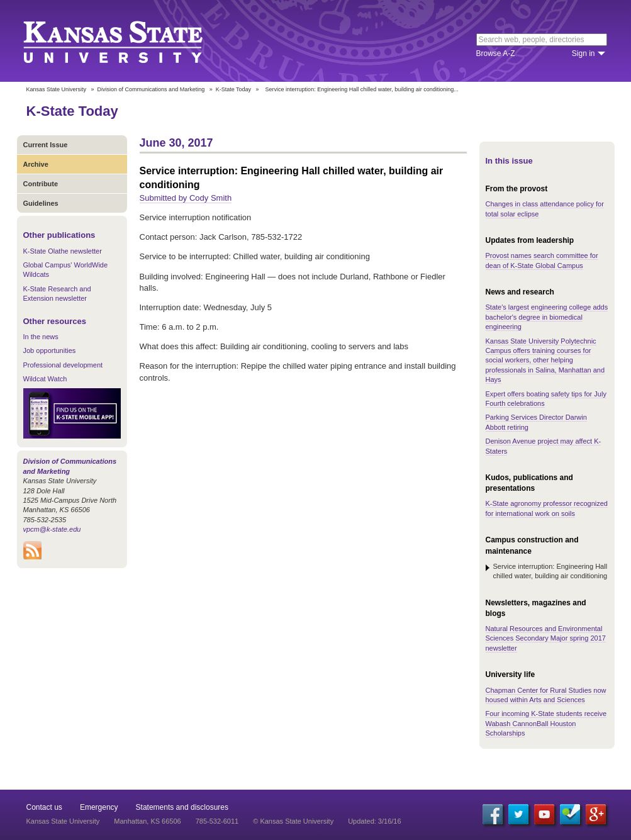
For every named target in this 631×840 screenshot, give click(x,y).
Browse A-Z (496, 53)
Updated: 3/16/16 (374, 821)
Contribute (41, 184)
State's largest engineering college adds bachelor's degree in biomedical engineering (547, 317)
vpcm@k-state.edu (52, 529)
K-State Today (233, 89)
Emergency (99, 807)
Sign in (584, 53)
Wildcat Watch (45, 379)
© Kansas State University (293, 821)
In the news (41, 337)
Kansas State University (129, 41)
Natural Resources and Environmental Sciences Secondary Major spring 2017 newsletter (546, 638)
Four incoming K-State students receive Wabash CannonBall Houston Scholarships (546, 723)
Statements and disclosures (182, 807)
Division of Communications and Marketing (151, 89)
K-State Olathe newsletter (63, 251)
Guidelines (41, 203)
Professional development (63, 365)
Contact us (44, 807)
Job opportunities (50, 350)
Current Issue (46, 145)
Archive (36, 164)
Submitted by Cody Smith (186, 198)
